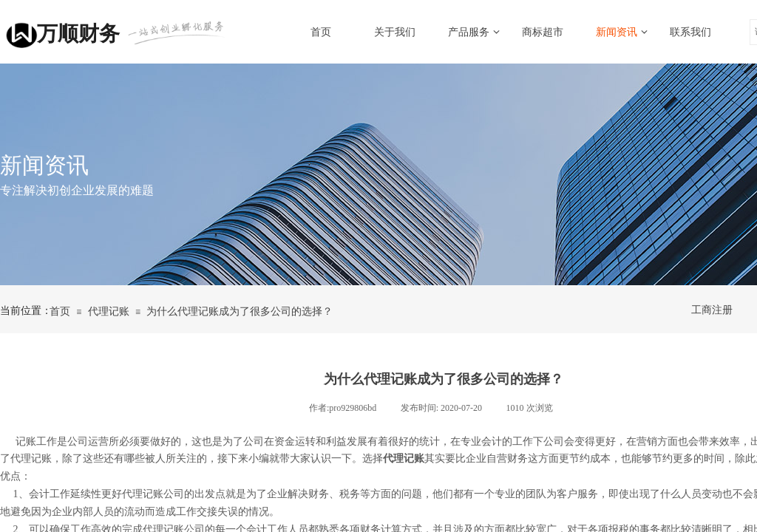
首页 (321, 32)
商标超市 (543, 32)
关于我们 (395, 32)
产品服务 (469, 32)
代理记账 (109, 311)
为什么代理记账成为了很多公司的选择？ (240, 311)
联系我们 (690, 32)
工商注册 (712, 310)
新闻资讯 (617, 32)
